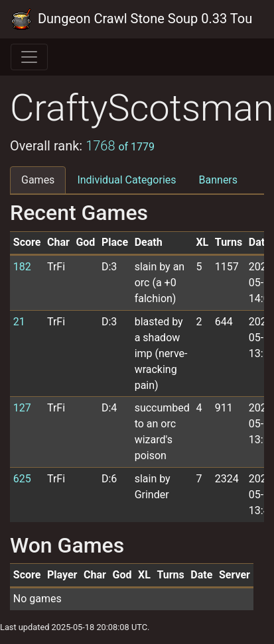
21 (19, 322)
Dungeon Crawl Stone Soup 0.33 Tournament (132, 19)
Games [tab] (38, 180)
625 (22, 479)
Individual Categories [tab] (126, 180)
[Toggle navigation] (29, 57)
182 (22, 267)
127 (22, 408)
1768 (120, 146)
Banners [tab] (219, 180)
